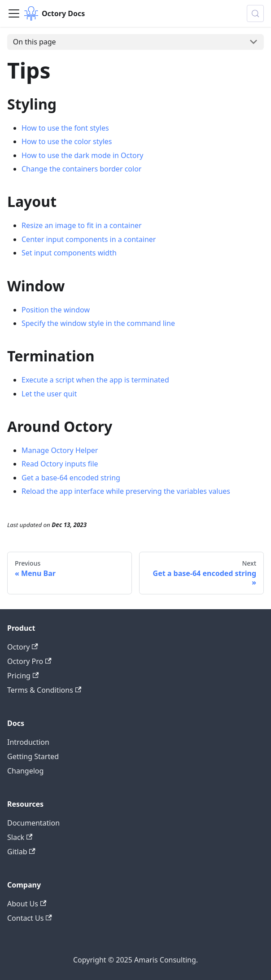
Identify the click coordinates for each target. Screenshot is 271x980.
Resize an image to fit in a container (82, 225)
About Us (27, 904)
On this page (35, 42)
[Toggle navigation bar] (14, 13)
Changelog (25, 771)
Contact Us (30, 918)
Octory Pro (29, 661)
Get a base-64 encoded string (71, 478)
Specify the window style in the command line (98, 323)
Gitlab (21, 852)
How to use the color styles (67, 141)
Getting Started (33, 756)
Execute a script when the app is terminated (95, 380)
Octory (23, 647)
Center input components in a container (89, 239)
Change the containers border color (81, 169)
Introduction (28, 742)
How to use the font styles (65, 128)
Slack (20, 837)
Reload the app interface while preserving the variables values (126, 491)
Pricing (23, 676)
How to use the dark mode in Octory (83, 155)
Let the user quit (49, 394)
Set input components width (69, 253)
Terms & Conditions (44, 690)
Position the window (56, 310)
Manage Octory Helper (60, 450)
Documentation (33, 823)
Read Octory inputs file (60, 464)
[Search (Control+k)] (255, 13)
